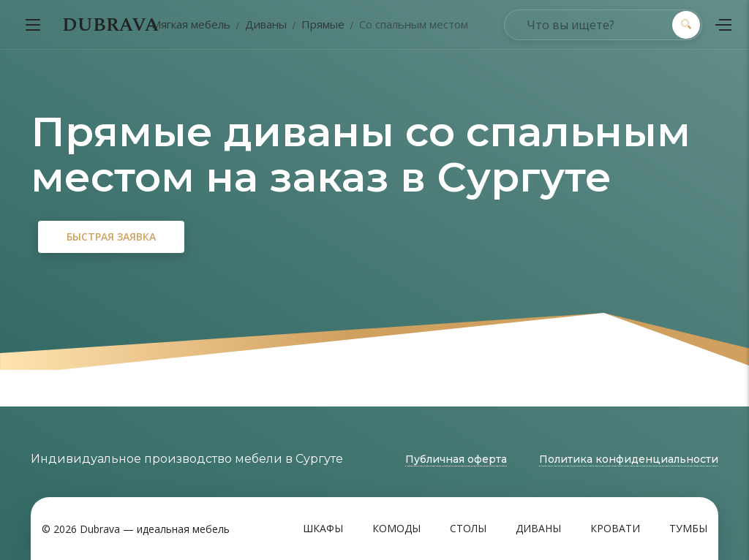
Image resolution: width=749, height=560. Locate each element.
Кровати (615, 528)
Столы (468, 528)
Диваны (538, 528)
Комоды (396, 528)
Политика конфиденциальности (629, 459)
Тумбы (688, 528)
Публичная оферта (456, 459)
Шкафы (323, 528)
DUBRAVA (110, 25)
